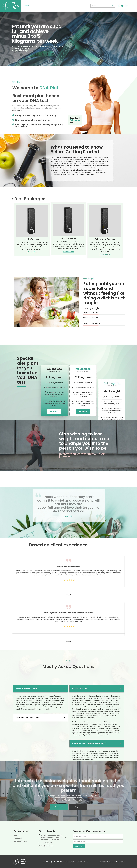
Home (27, 6)
